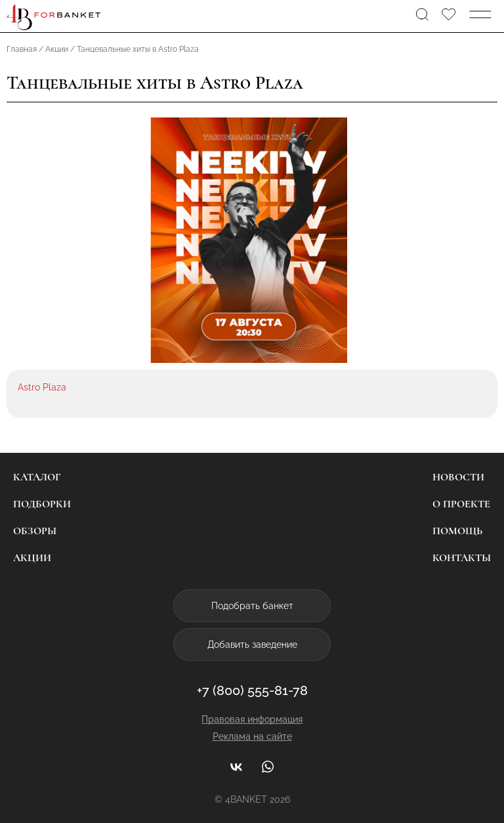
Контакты (462, 558)
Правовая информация (252, 719)
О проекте (461, 504)
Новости (458, 477)
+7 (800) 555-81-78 (252, 690)
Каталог (37, 477)
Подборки (42, 504)
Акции (32, 558)
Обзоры (35, 531)
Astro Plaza (42, 387)
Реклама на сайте (252, 736)
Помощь (457, 531)
